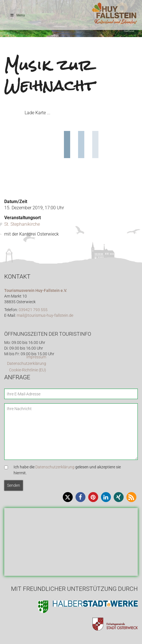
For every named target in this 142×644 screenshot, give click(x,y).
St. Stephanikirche (22, 224)
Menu (17, 15)
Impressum (36, 357)
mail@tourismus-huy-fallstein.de (45, 315)
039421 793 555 (33, 310)
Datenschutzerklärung (27, 364)
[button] (68, 497)
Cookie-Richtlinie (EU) (28, 370)
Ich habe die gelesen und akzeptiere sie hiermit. (67, 470)
